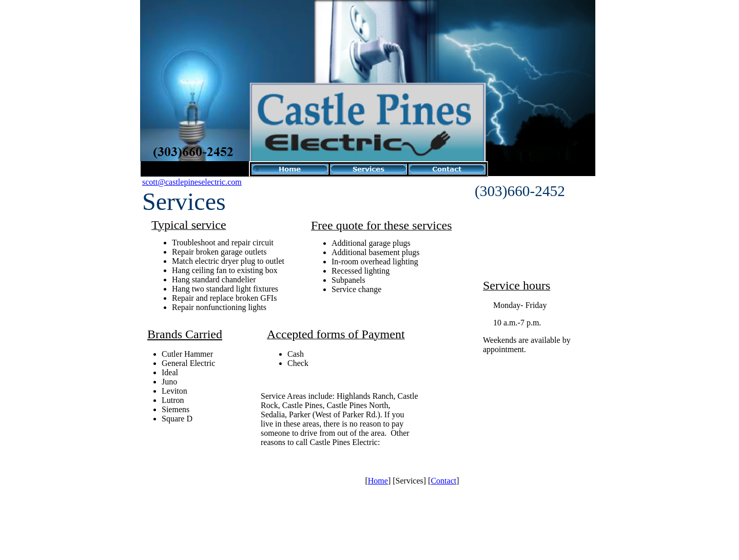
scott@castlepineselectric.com (192, 182)
